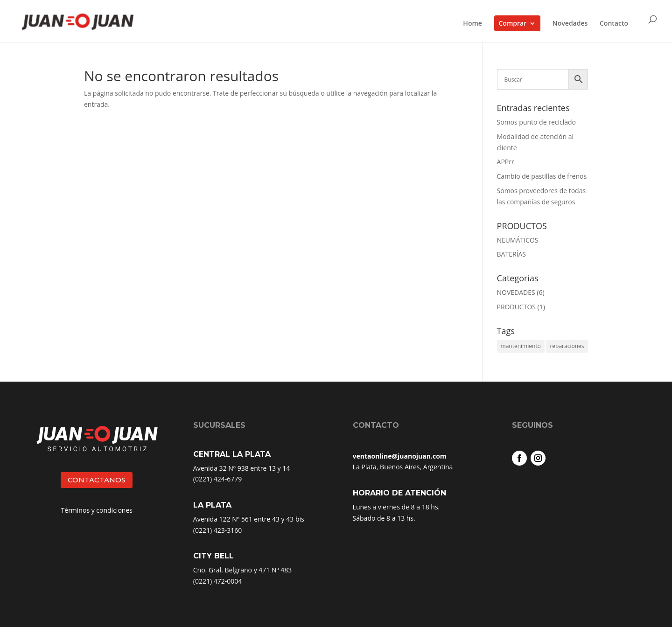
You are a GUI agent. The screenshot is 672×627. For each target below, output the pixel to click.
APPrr (506, 162)
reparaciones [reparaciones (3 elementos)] (567, 346)
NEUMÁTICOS (518, 240)
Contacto (614, 24)
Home (472, 24)
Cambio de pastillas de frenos (542, 176)
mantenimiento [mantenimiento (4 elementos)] (521, 346)
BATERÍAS (511, 254)
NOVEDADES (516, 292)
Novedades (570, 24)
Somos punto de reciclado (536, 122)
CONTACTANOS (97, 480)
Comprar (513, 23)
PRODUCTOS (516, 307)
